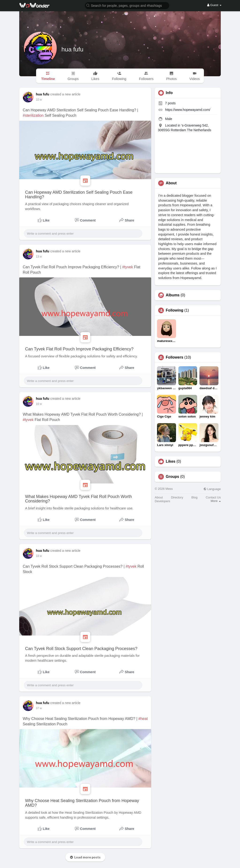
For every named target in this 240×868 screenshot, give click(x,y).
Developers (162, 501)
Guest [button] (214, 5)
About (159, 497)
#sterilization (33, 115)
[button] (127, 5)
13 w (39, 257)
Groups (172, 477)
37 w (39, 708)
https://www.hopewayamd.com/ (188, 110)
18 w (39, 556)
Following (174, 310)
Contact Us (213, 497)
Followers (174, 357)
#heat (143, 719)
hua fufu (72, 49)
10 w (39, 100)
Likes (171, 461)
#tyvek (127, 267)
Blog (195, 497)
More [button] (216, 501)
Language (212, 489)
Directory (177, 497)
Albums (173, 295)
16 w (39, 404)
